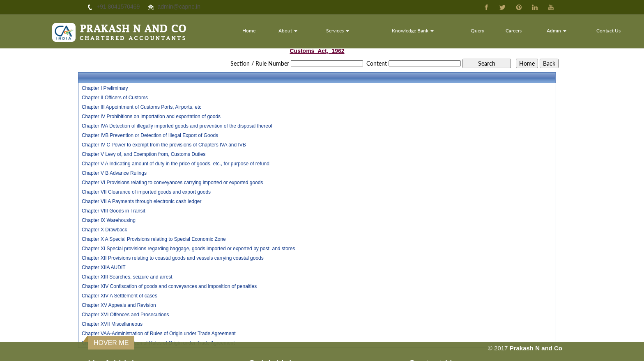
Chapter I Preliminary (105, 88)
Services (338, 31)
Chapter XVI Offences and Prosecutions (125, 315)
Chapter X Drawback (105, 230)
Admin (557, 31)
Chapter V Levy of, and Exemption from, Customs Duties (144, 154)
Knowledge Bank (413, 31)
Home (250, 31)
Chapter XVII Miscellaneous (112, 324)
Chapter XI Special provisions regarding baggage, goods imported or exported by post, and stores (189, 249)
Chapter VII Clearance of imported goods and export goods (146, 192)
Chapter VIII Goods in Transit (114, 211)
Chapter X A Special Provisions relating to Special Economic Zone (154, 239)
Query (477, 31)
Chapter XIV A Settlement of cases (120, 296)
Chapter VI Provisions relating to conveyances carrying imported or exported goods (172, 183)
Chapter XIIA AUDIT (104, 267)
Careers (514, 31)
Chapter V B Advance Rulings (114, 173)
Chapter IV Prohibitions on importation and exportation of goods (151, 117)
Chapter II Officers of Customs (115, 98)
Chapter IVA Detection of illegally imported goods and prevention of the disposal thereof (177, 126)
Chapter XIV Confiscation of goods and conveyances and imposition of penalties (169, 286)
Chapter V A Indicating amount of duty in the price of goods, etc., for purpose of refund (176, 164)
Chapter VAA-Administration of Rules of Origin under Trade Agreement (159, 334)
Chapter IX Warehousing (109, 220)
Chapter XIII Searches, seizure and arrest (127, 277)
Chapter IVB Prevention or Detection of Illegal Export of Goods (150, 135)
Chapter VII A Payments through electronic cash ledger (142, 201)
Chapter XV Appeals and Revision (119, 305)
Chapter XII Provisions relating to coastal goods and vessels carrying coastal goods (173, 258)
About (288, 31)
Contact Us (608, 31)
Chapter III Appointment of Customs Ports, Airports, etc (141, 107)
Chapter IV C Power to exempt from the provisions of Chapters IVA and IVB (164, 145)
